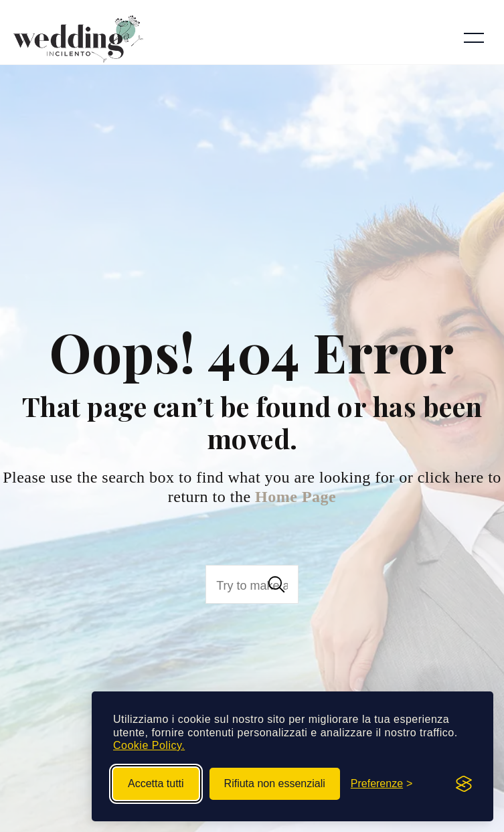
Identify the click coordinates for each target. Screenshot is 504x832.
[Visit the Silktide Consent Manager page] (464, 784)
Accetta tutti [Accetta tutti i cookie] (156, 783)
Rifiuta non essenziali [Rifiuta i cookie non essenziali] (275, 783)
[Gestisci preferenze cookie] (382, 784)
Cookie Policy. (149, 745)
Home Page (296, 497)
